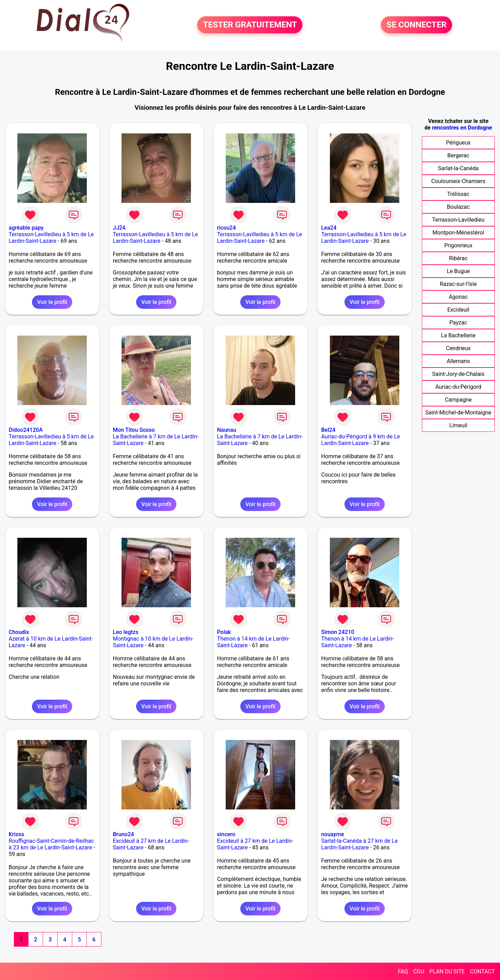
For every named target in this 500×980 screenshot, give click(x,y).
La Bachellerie (458, 335)
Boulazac (458, 207)
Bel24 (328, 430)
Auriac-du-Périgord (458, 387)
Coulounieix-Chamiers (458, 181)
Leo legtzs (126, 632)
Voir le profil (52, 302)
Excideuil (458, 310)
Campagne (458, 400)
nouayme (333, 834)
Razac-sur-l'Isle (459, 284)
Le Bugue (458, 271)
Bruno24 (123, 834)
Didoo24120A (26, 430)
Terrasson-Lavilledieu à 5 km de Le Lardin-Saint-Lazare (51, 238)
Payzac (458, 323)
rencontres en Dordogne (462, 128)
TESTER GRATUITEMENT (250, 25)
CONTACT (482, 971)
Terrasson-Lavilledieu (459, 220)
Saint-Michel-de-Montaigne (458, 413)
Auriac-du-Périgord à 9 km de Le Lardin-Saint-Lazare (361, 440)
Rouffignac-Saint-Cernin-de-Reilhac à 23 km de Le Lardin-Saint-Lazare (51, 844)
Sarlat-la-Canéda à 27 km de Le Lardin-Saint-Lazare (359, 844)
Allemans (459, 361)
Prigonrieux (458, 245)
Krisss (16, 834)
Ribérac (458, 258)
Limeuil (458, 425)
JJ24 (119, 228)
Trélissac (458, 194)
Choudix (19, 632)
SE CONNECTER (416, 25)
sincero (226, 834)
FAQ (403, 971)
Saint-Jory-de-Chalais (459, 374)
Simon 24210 (338, 632)
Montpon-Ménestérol (459, 233)
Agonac (458, 297)
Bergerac (458, 155)
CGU (419, 971)
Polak (224, 632)
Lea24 (329, 228)
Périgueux (458, 143)
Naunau (227, 430)
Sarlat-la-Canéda (458, 168)
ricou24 (226, 228)
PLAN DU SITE (447, 971)
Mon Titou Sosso (134, 430)
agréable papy (26, 228)
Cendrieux (458, 348)
